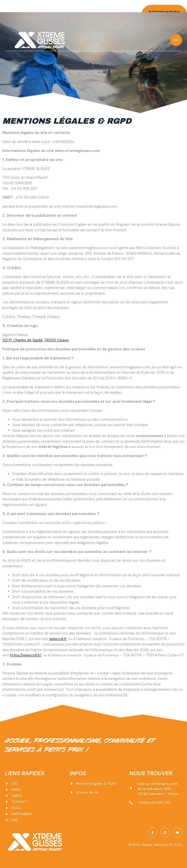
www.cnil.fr (58, 639)
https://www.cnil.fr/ (26, 655)
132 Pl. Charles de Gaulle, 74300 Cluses (36, 340)
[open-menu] (176, 40)
